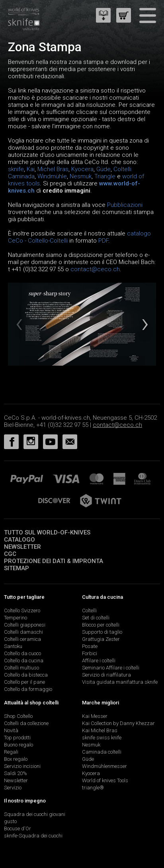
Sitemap (17, 568)
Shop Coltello (18, 716)
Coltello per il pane (24, 682)
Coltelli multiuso (21, 668)
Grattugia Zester (101, 639)
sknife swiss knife (102, 738)
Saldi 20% (16, 773)
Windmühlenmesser (104, 766)
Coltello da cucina (24, 661)
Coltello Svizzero (22, 610)
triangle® (93, 788)
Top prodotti (17, 738)
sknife (16, 169)
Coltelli (89, 610)
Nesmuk (81, 176)
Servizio (13, 788)
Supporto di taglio (102, 632)
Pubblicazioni (125, 205)
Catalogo (20, 540)
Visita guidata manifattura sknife (120, 682)
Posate (90, 646)
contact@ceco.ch (95, 269)
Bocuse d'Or (18, 828)
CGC (10, 554)
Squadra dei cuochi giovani (35, 814)
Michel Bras (53, 169)
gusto (10, 821)
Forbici (90, 653)
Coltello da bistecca (26, 675)
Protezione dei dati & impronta (54, 561)
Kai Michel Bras (100, 730)
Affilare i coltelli (99, 661)
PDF (103, 241)
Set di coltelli (96, 618)
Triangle (105, 176)
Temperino (16, 618)
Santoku (13, 646)
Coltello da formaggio (28, 689)
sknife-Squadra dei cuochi (33, 836)
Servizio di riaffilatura (106, 675)
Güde (103, 169)
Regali (11, 752)
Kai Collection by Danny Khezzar (118, 723)
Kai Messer (95, 716)
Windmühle (52, 176)
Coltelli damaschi (23, 632)
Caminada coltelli (102, 752)
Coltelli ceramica (22, 639)
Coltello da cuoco (22, 653)
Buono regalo (19, 745)
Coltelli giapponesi (25, 625)
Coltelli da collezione (26, 723)
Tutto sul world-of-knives (47, 532)
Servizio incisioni (22, 766)
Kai (31, 169)
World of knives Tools (105, 780)
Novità (11, 730)
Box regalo (16, 759)
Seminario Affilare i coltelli (111, 668)
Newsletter (22, 547)
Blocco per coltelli (101, 625)
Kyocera (82, 169)
